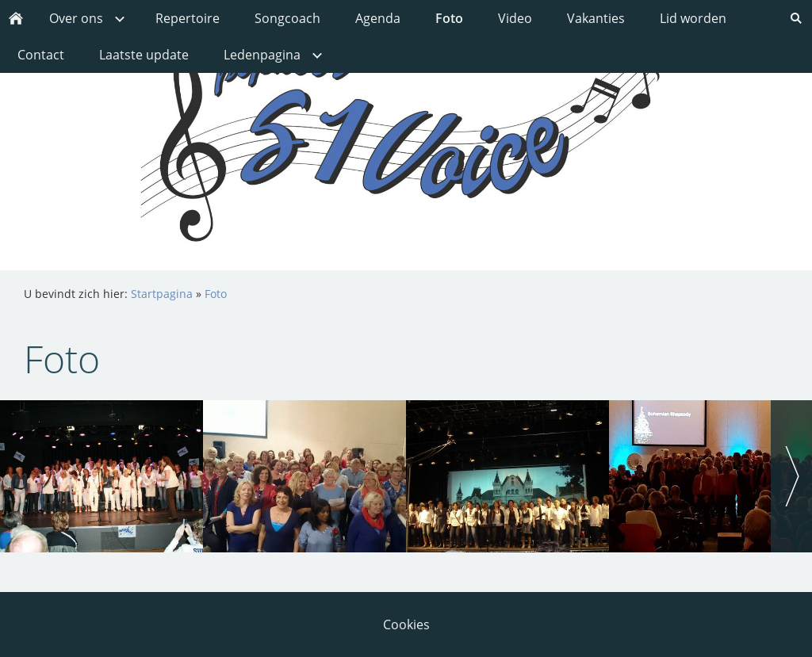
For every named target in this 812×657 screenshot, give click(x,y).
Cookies (406, 625)
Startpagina (162, 294)
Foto (216, 294)
